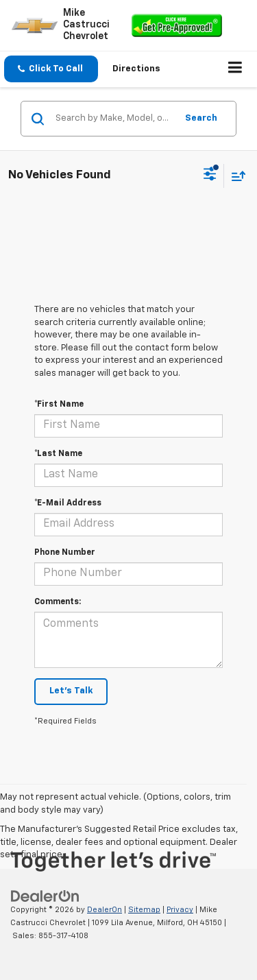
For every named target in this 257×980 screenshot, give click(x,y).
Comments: (58, 602)
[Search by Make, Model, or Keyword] (114, 119)
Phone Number (65, 553)
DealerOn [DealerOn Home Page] (105, 910)
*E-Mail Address (68, 503)
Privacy (180, 910)
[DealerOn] (45, 897)
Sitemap (144, 910)
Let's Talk (71, 691)
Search (201, 118)
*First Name (59, 405)
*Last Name (58, 454)
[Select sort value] (235, 176)
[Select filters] (210, 176)
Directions (136, 69)
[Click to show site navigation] (235, 69)
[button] (51, 69)
